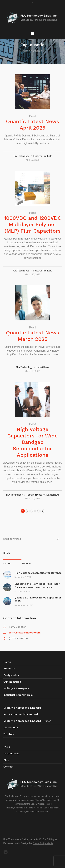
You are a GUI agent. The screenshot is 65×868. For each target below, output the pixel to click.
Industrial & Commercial (18, 695)
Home (26, 51)
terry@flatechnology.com (25, 633)
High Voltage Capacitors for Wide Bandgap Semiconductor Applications (32, 442)
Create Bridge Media (43, 844)
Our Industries (12, 682)
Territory (9, 734)
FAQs (7, 747)
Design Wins (11, 675)
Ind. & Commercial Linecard (21, 714)
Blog (6, 760)
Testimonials (11, 753)
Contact (8, 767)
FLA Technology (21, 156)
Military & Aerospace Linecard (22, 708)
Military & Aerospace (16, 688)
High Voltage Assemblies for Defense (38, 573)
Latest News (43, 367)
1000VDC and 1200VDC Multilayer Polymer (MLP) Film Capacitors (33, 224)
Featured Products (43, 156)
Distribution (11, 727)
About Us (9, 669)
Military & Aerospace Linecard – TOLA (27, 721)
